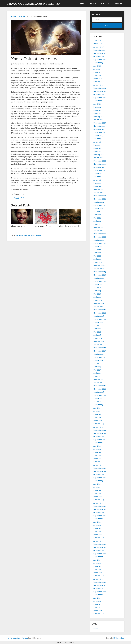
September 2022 (100, 170)
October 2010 (99, 588)
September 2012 (100, 516)
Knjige (93, 4)
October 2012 (99, 512)
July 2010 (97, 598)
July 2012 (97, 522)
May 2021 (97, 218)
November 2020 (100, 237)
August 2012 (98, 519)
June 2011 (97, 563)
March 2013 (98, 497)
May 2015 (97, 414)
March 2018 (98, 338)
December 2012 (100, 506)
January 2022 (98, 193)
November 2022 (100, 164)
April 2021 (97, 221)
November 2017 (100, 351)
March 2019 (98, 300)
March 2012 (98, 535)
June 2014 (97, 449)
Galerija (118, 4)
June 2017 (97, 367)
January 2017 (98, 383)
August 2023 (98, 136)
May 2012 (97, 528)
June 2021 (97, 215)
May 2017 (97, 370)
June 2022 (97, 180)
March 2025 (98, 79)
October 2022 (99, 167)
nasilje (39, 235)
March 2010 (98, 611)
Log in (96, 628)
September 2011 (100, 554)
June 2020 (97, 253)
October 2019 (99, 278)
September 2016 (100, 395)
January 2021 (98, 231)
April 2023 (97, 148)
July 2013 (97, 484)
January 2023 (98, 158)
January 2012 (98, 541)
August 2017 (98, 360)
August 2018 (98, 322)
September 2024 (100, 98)
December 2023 (100, 123)
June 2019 (97, 291)
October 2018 (99, 316)
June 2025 (97, 69)
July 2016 (97, 402)
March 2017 (98, 376)
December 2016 (100, 386)
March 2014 (98, 459)
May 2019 (97, 294)
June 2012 (97, 525)
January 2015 (98, 427)
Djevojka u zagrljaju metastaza (33, 4)
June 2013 (97, 487)
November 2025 (100, 53)
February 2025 (99, 82)
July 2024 (97, 104)
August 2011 (98, 557)
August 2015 (98, 405)
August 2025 (98, 63)
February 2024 (99, 117)
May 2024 (97, 107)
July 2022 (97, 177)
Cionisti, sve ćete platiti (69, 226)
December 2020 (100, 234)
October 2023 (99, 129)
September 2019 (100, 281)
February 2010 (99, 614)
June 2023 (97, 142)
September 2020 (100, 243)
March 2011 (98, 573)
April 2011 (97, 569)
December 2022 (100, 161)
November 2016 (100, 389)
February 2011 (99, 576)
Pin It (22, 198)
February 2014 (99, 462)
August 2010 (98, 595)
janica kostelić (30, 235)
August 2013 (98, 481)
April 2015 (97, 417)
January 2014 (98, 465)
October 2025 (99, 56)
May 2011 (97, 566)
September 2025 (100, 60)
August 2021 (98, 208)
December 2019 (100, 272)
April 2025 (97, 75)
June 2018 (97, 329)
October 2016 (99, 392)
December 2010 (100, 582)
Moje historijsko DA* (44, 226)
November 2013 (100, 471)
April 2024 (97, 110)
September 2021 (100, 205)
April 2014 (97, 455)
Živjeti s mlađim (18, 226)
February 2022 (99, 189)
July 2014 (97, 446)
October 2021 (99, 202)
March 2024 (98, 113)
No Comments (58, 64)
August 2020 (98, 246)
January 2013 (98, 503)
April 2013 (97, 493)
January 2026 (99, 47)
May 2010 (97, 604)
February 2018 (99, 341)
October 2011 (99, 550)
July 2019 (97, 288)
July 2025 (97, 66)
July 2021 (97, 212)
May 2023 (97, 145)
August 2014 (98, 443)
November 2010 (100, 585)
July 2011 (97, 560)
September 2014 (100, 440)
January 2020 (99, 269)
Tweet (16, 198)
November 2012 (100, 509)
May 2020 (97, 256)
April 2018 (97, 335)
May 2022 (97, 183)
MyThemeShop (119, 638)
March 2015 (98, 421)
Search (107, 26)
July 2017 (97, 364)
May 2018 (97, 332)
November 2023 (100, 126)
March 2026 (98, 44)
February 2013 (99, 500)
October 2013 (99, 474)
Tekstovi (45, 64)
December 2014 (100, 430)
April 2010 (97, 607)
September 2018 (100, 319)
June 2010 (97, 601)
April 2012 (97, 531)
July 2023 (97, 139)
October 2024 (99, 94)
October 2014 (99, 436)
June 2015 (97, 411)
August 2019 (98, 284)
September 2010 (100, 592)
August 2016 (98, 398)
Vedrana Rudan (19, 64)
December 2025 (100, 50)
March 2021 (98, 224)
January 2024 (99, 120)
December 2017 (100, 348)
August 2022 (98, 174)
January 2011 (98, 579)
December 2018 (100, 310)
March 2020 (98, 262)
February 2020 (99, 265)
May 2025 (97, 72)
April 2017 (97, 373)
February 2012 (99, 538)
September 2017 (100, 357)
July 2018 (97, 326)
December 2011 (100, 544)
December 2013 (100, 468)
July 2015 (97, 408)
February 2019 (99, 303)
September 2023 (100, 132)
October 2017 (99, 354)
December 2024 (100, 88)
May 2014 (97, 452)
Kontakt (105, 4)
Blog (82, 4)
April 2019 (97, 297)
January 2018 (98, 345)
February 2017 (99, 379)
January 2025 (98, 85)
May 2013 (97, 490)
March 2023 (98, 151)
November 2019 (100, 275)
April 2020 (97, 259)
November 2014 (100, 433)
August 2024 (98, 101)
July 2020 (97, 250)
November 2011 (100, 547)
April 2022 (97, 186)
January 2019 (98, 307)
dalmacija (19, 235)
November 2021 (100, 199)
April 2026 (97, 41)
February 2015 (99, 424)
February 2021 (99, 227)
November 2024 (100, 91)
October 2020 (99, 240)
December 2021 (100, 196)
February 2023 (99, 155)
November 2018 (100, 313)
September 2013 (100, 478)
